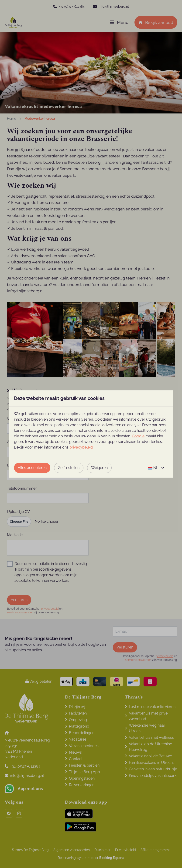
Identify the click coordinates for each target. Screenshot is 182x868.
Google (138, 436)
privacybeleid (81, 447)
